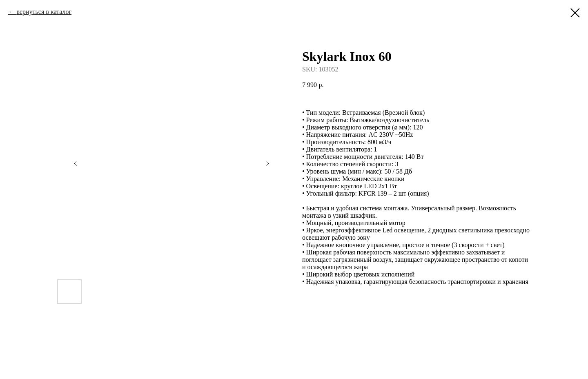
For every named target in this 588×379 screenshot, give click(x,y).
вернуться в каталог (44, 12)
